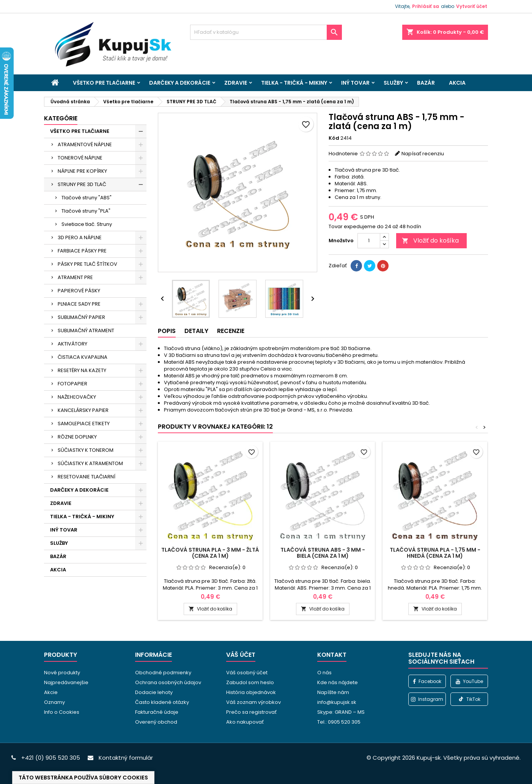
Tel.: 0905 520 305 (339, 722)
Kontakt (332, 655)
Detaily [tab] (196, 331)
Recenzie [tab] (231, 331)
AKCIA (457, 83)
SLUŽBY (393, 83)
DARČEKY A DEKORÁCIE (180, 83)
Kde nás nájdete (338, 682)
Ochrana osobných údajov (168, 682)
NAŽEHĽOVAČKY (77, 397)
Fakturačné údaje (157, 712)
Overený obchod (156, 722)
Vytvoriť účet (472, 6)
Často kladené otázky (162, 702)
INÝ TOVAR (355, 83)
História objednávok (251, 692)
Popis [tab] (167, 331)
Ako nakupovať (245, 722)
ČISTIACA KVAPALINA (83, 357)
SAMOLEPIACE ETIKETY (84, 424)
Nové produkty (62, 673)
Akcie (51, 692)
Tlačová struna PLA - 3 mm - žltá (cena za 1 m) (210, 553)
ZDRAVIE (236, 83)
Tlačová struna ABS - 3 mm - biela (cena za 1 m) (323, 553)
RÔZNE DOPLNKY (77, 437)
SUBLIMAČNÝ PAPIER (81, 317)
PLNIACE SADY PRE (79, 304)
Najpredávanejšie (66, 682)
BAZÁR (426, 83)
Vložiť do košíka (430, 241)
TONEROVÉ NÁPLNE (80, 158)
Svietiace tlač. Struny (87, 224)
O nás (324, 673)
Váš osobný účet (247, 673)
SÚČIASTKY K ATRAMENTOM (90, 463)
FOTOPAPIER (72, 384)
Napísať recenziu (423, 154)
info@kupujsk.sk (337, 702)
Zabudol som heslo (250, 682)
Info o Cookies (62, 712)
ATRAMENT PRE (75, 277)
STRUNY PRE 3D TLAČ (82, 184)
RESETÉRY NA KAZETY (82, 370)
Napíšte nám (333, 692)
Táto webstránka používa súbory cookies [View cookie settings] (83, 778)
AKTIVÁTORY (72, 344)
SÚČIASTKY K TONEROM (86, 450)
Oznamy (54, 702)
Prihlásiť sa (426, 6)
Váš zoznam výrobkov (253, 702)
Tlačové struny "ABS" (87, 198)
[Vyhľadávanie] (266, 32)
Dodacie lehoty (154, 692)
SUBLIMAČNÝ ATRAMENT (86, 330)
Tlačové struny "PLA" (86, 211)
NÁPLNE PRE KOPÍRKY (82, 171)
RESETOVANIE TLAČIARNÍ (87, 477)
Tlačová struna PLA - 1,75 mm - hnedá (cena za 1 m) (435, 553)
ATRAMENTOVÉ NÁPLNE (85, 144)
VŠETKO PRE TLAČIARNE (104, 83)
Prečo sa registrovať (251, 712)
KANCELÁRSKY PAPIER (83, 410)
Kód (334, 138)
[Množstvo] (369, 241)
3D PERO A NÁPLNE (80, 237)
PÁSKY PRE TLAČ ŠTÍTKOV (87, 264)
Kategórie (61, 118)
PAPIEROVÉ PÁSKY (79, 291)
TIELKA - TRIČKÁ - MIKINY (294, 83)
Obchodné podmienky (163, 673)
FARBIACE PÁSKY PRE (82, 251)
